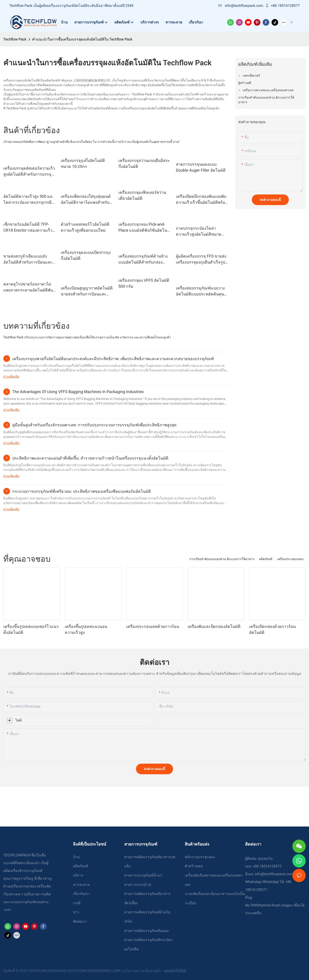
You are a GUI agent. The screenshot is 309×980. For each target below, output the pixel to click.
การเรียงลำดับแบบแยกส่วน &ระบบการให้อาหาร (222, 559)
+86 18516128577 (282, 6)
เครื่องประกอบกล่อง (290, 559)
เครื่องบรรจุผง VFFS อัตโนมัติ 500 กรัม (144, 283)
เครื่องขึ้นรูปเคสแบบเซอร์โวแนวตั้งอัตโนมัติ (31, 629)
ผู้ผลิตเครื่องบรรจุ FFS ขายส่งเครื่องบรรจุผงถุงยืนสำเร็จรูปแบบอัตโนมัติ (201, 259)
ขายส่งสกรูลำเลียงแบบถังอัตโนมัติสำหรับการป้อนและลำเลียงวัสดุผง (28, 259)
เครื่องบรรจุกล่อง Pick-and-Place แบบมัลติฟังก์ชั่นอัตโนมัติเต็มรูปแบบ (143, 228)
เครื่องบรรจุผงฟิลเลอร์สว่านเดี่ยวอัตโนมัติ (142, 195)
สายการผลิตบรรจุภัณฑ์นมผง (146, 931)
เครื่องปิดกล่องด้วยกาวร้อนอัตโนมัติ (272, 629)
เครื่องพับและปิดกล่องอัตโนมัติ (214, 626)
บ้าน (76, 857)
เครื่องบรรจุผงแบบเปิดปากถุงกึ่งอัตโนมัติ (86, 255)
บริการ (78, 875)
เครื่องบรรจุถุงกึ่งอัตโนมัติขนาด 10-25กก (83, 163)
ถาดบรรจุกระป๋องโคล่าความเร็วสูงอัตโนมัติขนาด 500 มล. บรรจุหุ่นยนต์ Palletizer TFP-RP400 (199, 232)
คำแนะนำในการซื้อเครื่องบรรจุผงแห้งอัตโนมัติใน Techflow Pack (82, 39)
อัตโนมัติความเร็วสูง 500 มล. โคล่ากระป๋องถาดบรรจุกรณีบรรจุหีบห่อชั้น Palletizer (28, 200)
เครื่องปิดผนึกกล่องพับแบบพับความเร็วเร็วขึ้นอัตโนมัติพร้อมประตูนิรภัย (202, 200)
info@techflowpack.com (241, 6)
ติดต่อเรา (80, 921)
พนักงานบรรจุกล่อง (200, 857)
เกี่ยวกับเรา (81, 894)
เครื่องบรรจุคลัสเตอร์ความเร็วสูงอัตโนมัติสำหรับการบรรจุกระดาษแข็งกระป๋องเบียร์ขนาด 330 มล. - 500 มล (29, 172)
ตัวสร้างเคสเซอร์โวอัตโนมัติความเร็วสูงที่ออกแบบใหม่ (85, 227)
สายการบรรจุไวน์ (138, 885)
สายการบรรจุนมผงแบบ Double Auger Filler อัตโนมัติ (201, 167)
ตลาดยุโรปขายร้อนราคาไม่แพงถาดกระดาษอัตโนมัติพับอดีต (28, 287)
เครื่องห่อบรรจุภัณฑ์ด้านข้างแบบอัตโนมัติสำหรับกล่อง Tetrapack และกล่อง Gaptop (143, 259)
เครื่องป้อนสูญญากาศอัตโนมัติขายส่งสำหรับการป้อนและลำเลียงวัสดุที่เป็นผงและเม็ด (87, 291)
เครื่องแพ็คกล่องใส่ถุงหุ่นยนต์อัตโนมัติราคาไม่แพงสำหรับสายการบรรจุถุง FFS (86, 200)
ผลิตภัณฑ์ (266, 559)
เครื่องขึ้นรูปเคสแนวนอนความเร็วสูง (86, 629)
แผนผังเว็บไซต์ (175, 971)
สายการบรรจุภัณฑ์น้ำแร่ (143, 875)
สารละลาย (81, 885)
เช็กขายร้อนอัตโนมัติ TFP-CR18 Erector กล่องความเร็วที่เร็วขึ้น (29, 228)
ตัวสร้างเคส (194, 866)
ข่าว (76, 912)
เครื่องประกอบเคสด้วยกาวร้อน (153, 626)
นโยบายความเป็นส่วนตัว (143, 971)
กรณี (77, 903)
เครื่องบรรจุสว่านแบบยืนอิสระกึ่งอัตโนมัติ (144, 163)
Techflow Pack (15, 39)
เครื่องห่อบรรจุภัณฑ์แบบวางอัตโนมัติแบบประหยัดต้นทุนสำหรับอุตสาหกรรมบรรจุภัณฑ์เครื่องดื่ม (200, 291)
